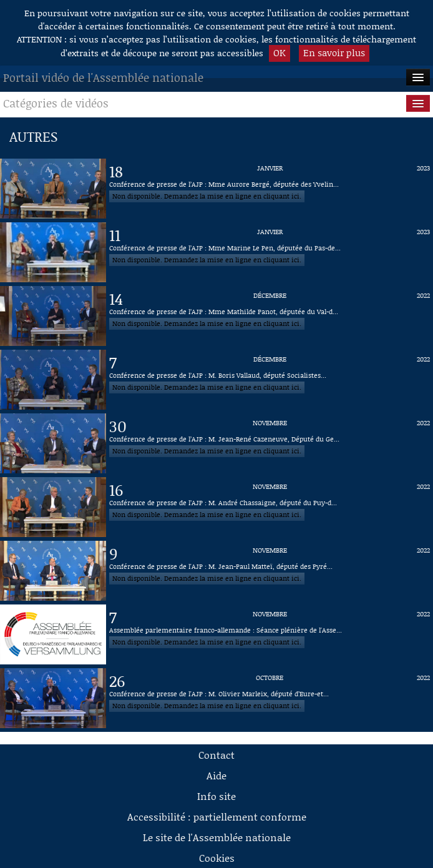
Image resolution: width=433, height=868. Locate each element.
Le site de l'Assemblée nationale (217, 837)
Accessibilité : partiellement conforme (217, 816)
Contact (216, 755)
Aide (216, 775)
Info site (216, 796)
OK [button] (280, 52)
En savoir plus (334, 52)
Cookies (217, 858)
